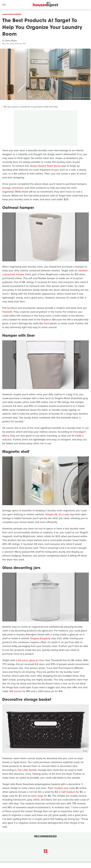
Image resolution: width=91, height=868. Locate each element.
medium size (61, 788)
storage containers (13, 188)
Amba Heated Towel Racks (45, 166)
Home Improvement (12, 14)
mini (31, 792)
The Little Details (27, 770)
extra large (37, 796)
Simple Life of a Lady (57, 514)
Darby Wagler (11, 41)
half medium (68, 792)
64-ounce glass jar (28, 660)
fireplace (46, 320)
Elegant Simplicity (40, 638)
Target (85, 259)
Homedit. (7, 312)
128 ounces (15, 691)
